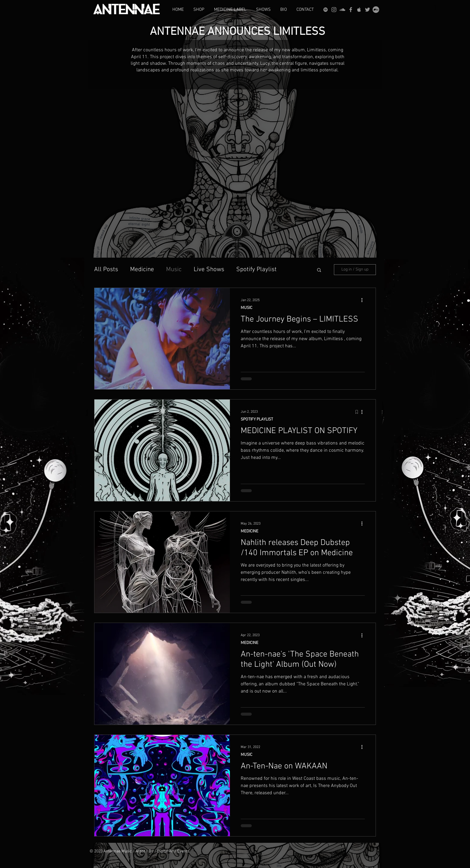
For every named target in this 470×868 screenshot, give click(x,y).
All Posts (106, 269)
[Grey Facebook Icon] (351, 10)
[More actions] (364, 300)
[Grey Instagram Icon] (334, 10)
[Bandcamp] (376, 10)
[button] (319, 270)
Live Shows (209, 269)
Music (174, 269)
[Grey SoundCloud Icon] (342, 10)
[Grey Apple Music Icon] (359, 10)
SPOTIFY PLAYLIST (257, 419)
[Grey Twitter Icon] (367, 10)
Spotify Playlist (256, 269)
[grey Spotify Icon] (326, 10)
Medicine (142, 269)
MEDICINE (250, 531)
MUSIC (247, 308)
